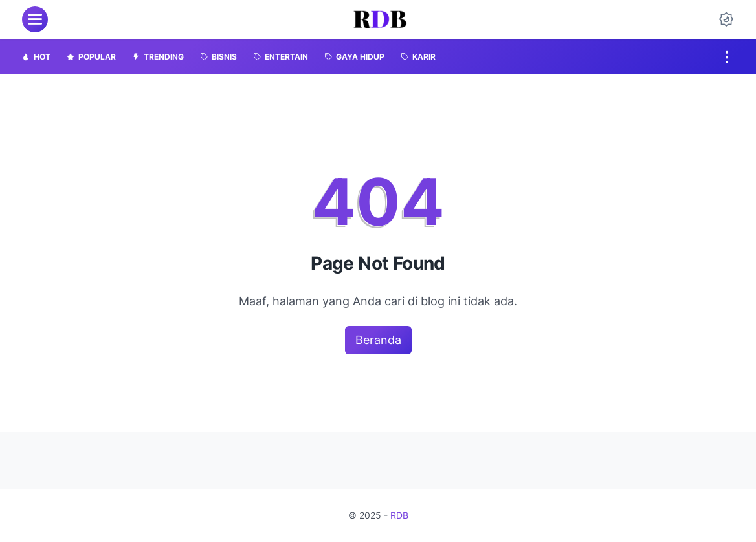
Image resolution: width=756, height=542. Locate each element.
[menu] (35, 19)
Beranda (378, 340)
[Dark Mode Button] (726, 19)
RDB (399, 515)
